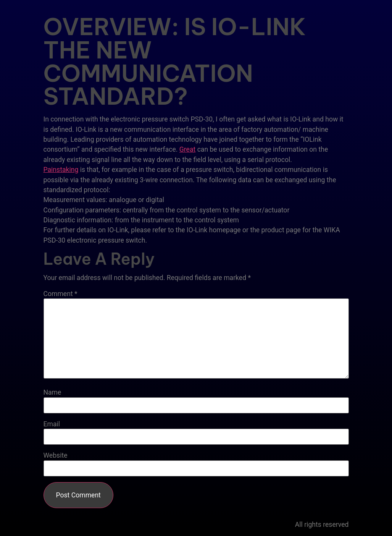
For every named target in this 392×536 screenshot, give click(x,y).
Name (52, 393)
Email (52, 424)
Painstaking (61, 170)
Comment (60, 294)
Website (56, 456)
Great (187, 149)
